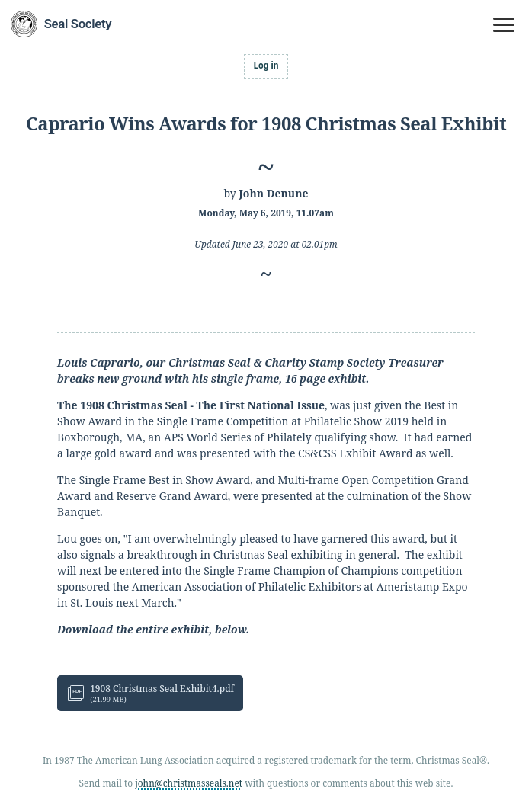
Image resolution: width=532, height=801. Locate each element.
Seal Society (78, 24)
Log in (266, 66)
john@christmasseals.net (189, 783)
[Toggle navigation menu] (505, 25)
